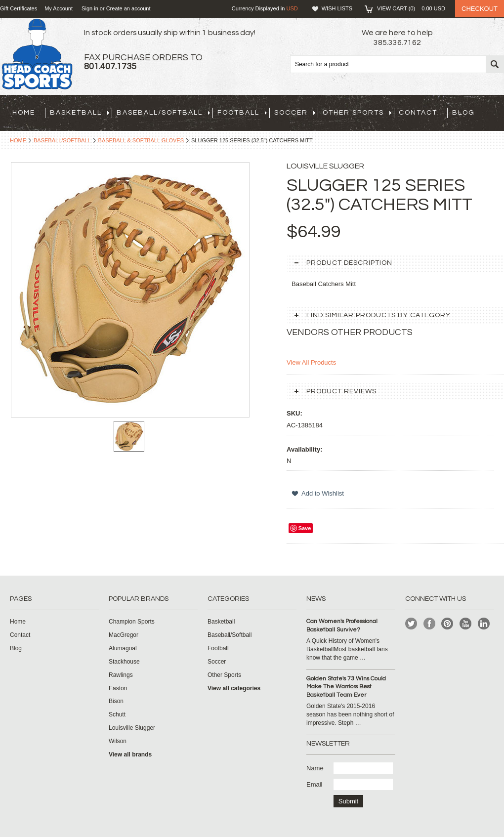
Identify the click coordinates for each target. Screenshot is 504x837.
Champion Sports (132, 622)
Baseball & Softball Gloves (141, 140)
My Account (59, 8)
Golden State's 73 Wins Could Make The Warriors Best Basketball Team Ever (346, 687)
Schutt (117, 714)
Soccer (295, 113)
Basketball (80, 113)
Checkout (480, 9)
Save (305, 528)
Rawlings (121, 675)
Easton (118, 688)
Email (315, 784)
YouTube (466, 624)
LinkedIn (484, 624)
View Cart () (411, 8)
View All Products (311, 362)
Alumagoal (123, 648)
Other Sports (357, 113)
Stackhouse (124, 662)
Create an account (128, 8)
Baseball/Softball (163, 113)
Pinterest (447, 624)
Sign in (90, 8)
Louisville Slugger (132, 728)
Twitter (411, 624)
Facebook (430, 624)
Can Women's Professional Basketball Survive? (342, 626)
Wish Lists (337, 8)
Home (18, 140)
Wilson (118, 741)
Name (315, 768)
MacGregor (124, 635)
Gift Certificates (19, 8)
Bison (116, 701)
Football (242, 113)
